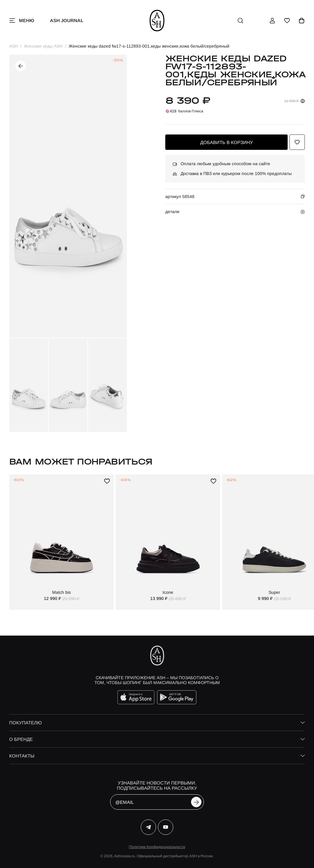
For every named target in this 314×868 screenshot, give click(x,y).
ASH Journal (67, 20)
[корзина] (302, 21)
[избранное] (287, 21)
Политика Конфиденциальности (157, 847)
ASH (13, 46)
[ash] (157, 21)
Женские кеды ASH (43, 46)
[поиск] (240, 21)
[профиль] (272, 21)
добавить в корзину (227, 142)
